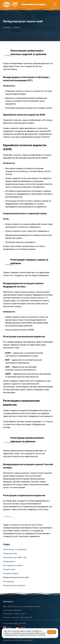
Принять (52, 632)
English (8, 628)
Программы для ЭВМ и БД (15, 557)
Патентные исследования (15, 550)
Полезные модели (11, 573)
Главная (7, 27)
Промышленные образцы (14, 585)
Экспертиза (9, 582)
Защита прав (9, 569)
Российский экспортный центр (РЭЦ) (26, 525)
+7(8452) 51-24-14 (20, 614)
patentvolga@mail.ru (15, 610)
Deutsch (21, 627)
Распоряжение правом (13, 566)
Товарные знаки (10, 553)
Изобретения (9, 562)
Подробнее (41, 635)
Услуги (17, 27)
